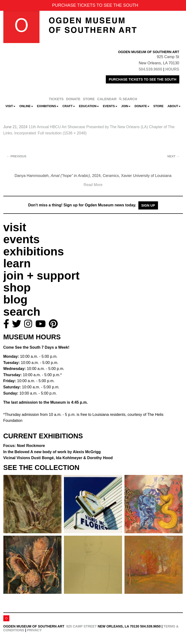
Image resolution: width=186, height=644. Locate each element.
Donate (142, 106)
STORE (89, 99)
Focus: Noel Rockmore (24, 446)
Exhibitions (48, 106)
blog (15, 300)
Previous (17, 156)
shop (17, 288)
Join (126, 106)
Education (89, 106)
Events (110, 106)
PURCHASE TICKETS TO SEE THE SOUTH (142, 79)
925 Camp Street (82, 626)
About (174, 106)
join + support (42, 276)
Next (173, 156)
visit (15, 227)
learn (17, 263)
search (22, 312)
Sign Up (148, 205)
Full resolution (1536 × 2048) (62, 133)
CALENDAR (107, 99)
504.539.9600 (150, 69)
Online (26, 106)
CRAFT (69, 106)
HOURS (172, 69)
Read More (93, 185)
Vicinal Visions (58, 458)
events (22, 239)
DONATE (73, 99)
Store (158, 106)
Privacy (34, 630)
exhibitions (34, 251)
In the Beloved (52, 452)
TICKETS (56, 99)
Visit (10, 106)
